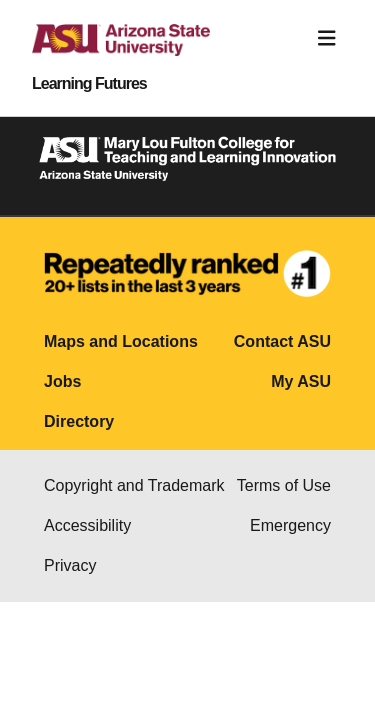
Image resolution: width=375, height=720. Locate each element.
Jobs (62, 381)
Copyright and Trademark (134, 485)
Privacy (70, 565)
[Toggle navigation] (327, 38)
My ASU (301, 381)
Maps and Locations (121, 341)
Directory (79, 421)
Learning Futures (89, 84)
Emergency (290, 525)
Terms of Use (284, 485)
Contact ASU (282, 341)
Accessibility (87, 525)
